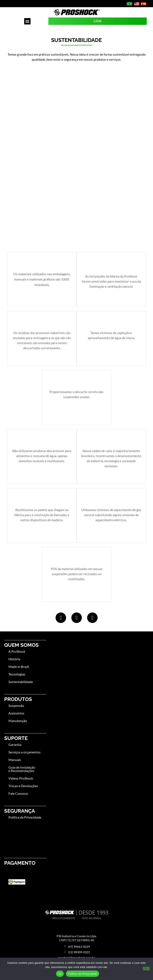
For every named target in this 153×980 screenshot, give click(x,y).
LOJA (98, 21)
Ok (60, 974)
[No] (146, 969)
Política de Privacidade (82, 974)
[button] (27, 21)
